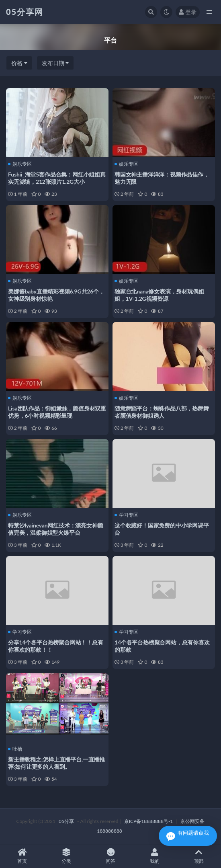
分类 (66, 856)
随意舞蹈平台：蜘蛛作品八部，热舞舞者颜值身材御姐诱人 (162, 412)
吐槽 (15, 749)
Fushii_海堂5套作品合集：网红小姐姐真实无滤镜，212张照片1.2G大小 (57, 178)
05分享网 (25, 12)
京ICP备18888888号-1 (149, 821)
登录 (188, 12)
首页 (22, 856)
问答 (110, 856)
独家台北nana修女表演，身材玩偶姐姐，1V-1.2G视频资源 (159, 295)
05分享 (66, 821)
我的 (155, 856)
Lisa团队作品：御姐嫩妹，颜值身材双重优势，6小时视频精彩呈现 (57, 412)
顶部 (199, 856)
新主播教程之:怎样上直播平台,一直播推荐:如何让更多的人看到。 (56, 763)
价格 (17, 63)
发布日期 (53, 63)
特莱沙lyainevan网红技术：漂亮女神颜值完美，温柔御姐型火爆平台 (55, 529)
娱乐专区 (20, 164)
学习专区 (126, 515)
